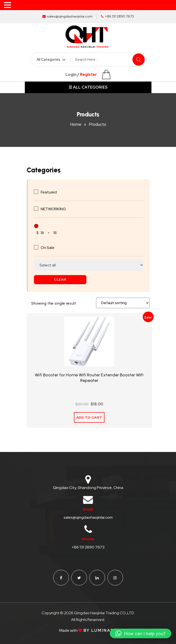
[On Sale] (36, 247)
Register (88, 75)
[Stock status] (89, 265)
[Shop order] (123, 303)
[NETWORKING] (36, 209)
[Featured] (36, 192)
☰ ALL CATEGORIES (88, 87)
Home (76, 124)
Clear (60, 279)
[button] (140, 633)
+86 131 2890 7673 (117, 16)
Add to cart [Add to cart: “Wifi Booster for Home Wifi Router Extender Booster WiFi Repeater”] (89, 417)
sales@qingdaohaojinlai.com (67, 16)
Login (71, 75)
